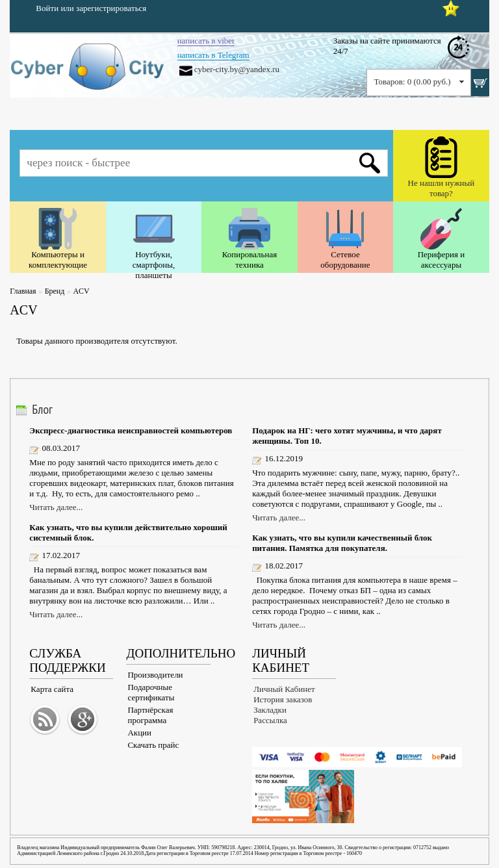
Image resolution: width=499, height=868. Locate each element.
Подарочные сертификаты (151, 692)
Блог (42, 409)
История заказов (283, 699)
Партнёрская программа (150, 715)
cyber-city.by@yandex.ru (237, 69)
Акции (139, 733)
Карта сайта (52, 689)
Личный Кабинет (284, 689)
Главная (23, 291)
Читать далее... (56, 507)
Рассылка (270, 720)
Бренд (55, 291)
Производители (155, 675)
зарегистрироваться (111, 8)
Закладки (270, 710)
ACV (81, 291)
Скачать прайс (153, 745)
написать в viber (206, 41)
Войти (47, 8)
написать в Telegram (213, 55)
